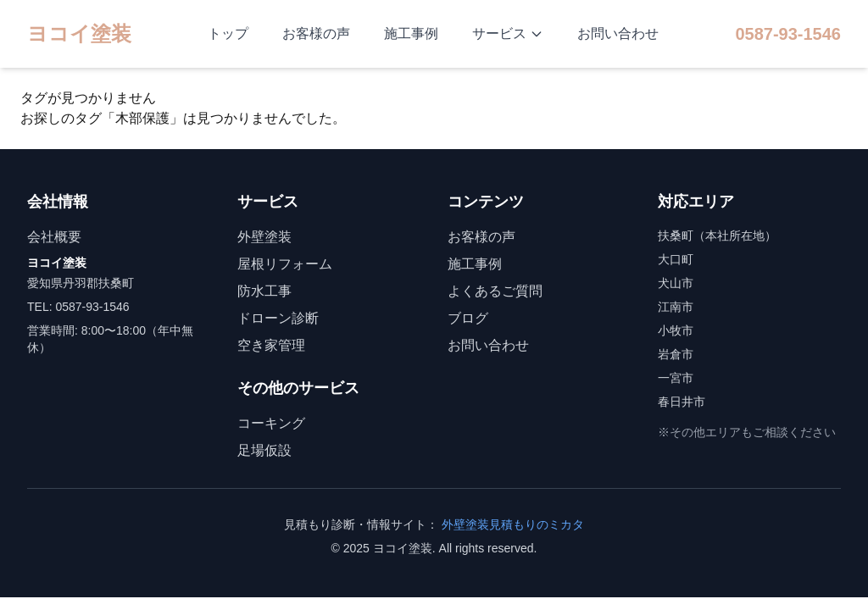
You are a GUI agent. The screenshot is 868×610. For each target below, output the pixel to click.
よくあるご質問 (495, 291)
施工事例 (411, 33)
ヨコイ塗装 (79, 33)
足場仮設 (264, 450)
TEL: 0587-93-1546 (78, 307)
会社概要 (54, 237)
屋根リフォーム (285, 264)
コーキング (271, 423)
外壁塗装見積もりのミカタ (513, 524)
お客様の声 (316, 33)
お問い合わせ (618, 33)
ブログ (468, 318)
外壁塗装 (264, 237)
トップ (228, 33)
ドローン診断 (278, 318)
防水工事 (264, 291)
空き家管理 (271, 345)
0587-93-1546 (788, 34)
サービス (508, 33)
